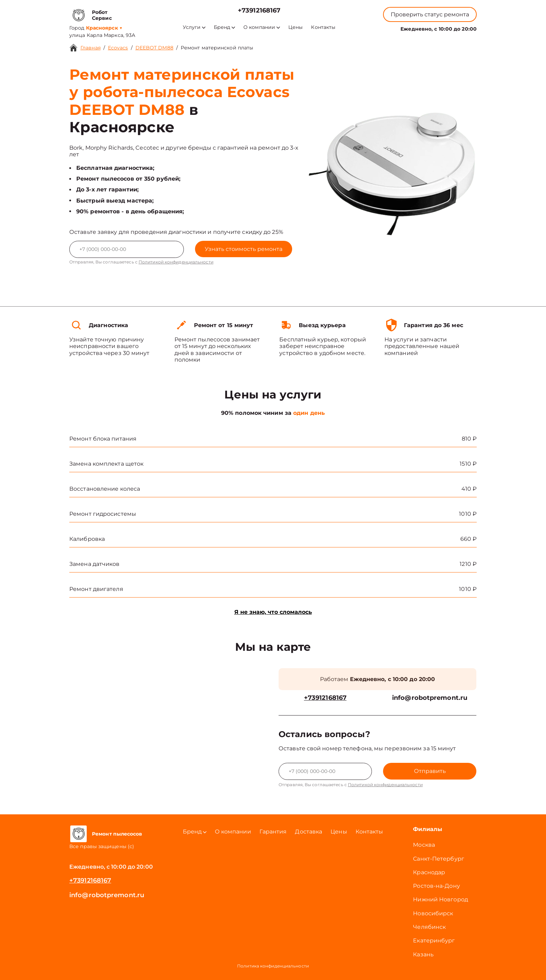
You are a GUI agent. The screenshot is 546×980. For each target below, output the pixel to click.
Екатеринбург (434, 941)
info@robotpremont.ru (430, 698)
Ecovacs (118, 48)
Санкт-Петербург (439, 859)
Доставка (309, 832)
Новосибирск (433, 913)
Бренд (224, 27)
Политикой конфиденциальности (176, 262)
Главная (91, 48)
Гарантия (273, 832)
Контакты (323, 27)
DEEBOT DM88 (154, 48)
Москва (424, 845)
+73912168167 (259, 11)
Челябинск (429, 927)
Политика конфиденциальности (273, 966)
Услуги (194, 27)
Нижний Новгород (440, 899)
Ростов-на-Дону (436, 886)
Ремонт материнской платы (217, 48)
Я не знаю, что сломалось (273, 612)
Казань (423, 954)
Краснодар (429, 872)
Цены (295, 27)
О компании (262, 27)
